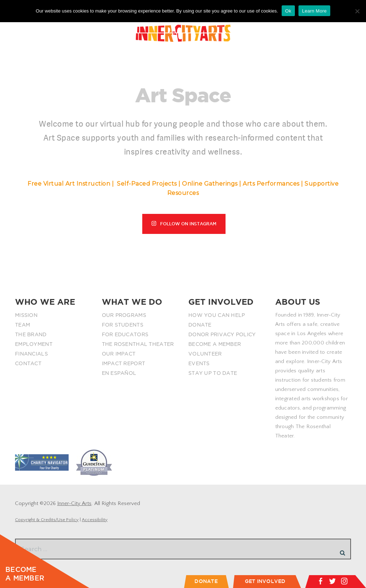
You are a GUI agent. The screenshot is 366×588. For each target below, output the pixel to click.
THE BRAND (31, 334)
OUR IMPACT (119, 354)
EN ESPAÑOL (119, 373)
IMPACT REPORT (124, 363)
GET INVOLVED (265, 581)
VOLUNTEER (205, 354)
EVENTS (199, 363)
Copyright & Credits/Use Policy (47, 520)
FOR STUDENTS (123, 325)
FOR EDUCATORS (125, 334)
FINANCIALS (31, 354)
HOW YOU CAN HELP (217, 315)
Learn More (314, 11)
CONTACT (28, 363)
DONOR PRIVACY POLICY (222, 334)
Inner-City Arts (74, 503)
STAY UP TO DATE (213, 373)
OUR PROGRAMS (124, 315)
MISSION (26, 315)
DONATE (200, 325)
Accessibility (95, 520)
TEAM (23, 325)
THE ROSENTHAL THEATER (138, 344)
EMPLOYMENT (34, 344)
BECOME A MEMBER (215, 344)
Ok (288, 11)
